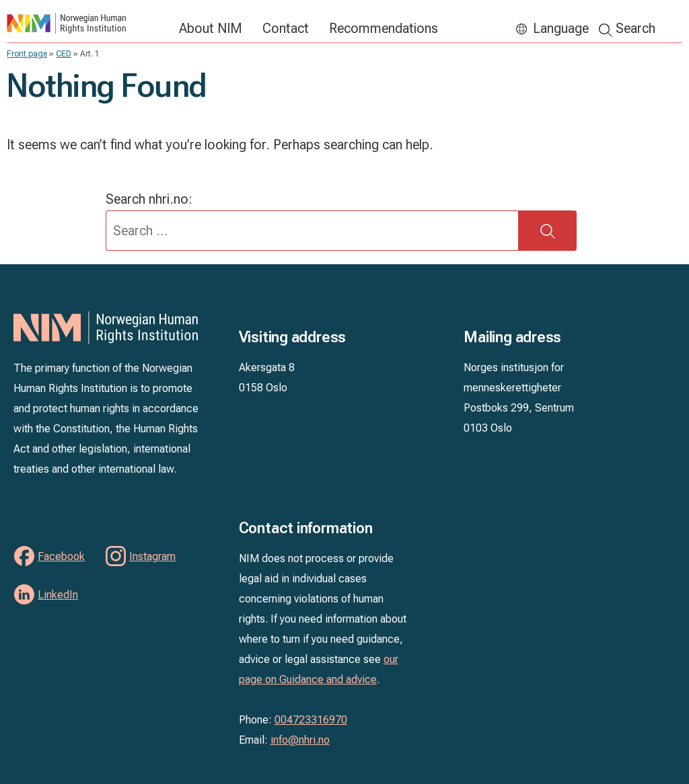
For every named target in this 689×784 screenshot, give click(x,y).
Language (561, 28)
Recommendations (384, 28)
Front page (27, 54)
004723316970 (311, 720)
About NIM (211, 28)
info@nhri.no (300, 740)
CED (64, 54)
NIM (86, 23)
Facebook (61, 556)
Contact (286, 28)
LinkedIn (58, 595)
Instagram (152, 556)
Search (636, 28)
